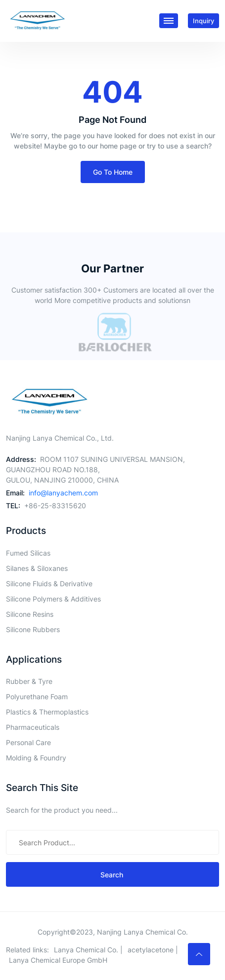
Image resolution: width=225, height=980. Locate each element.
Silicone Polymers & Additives (53, 599)
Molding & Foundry (36, 758)
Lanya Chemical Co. (86, 950)
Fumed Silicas (28, 553)
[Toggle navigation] (169, 21)
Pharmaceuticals (33, 727)
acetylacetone (151, 950)
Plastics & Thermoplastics (47, 712)
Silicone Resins (30, 614)
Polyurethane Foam (37, 697)
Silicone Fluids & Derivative (49, 584)
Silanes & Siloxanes (37, 568)
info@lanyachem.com (63, 493)
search (113, 875)
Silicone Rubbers (33, 629)
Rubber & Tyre (29, 681)
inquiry (203, 21)
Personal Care (28, 742)
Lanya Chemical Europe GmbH (58, 960)
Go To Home (113, 172)
